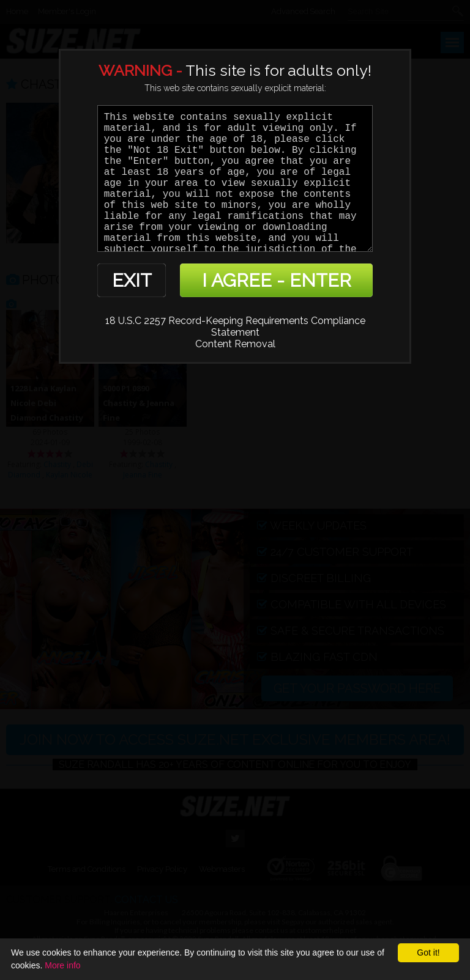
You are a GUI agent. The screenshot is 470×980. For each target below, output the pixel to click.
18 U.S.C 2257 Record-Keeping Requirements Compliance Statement (235, 326)
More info (62, 965)
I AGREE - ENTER (277, 280)
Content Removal (235, 344)
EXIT (132, 280)
